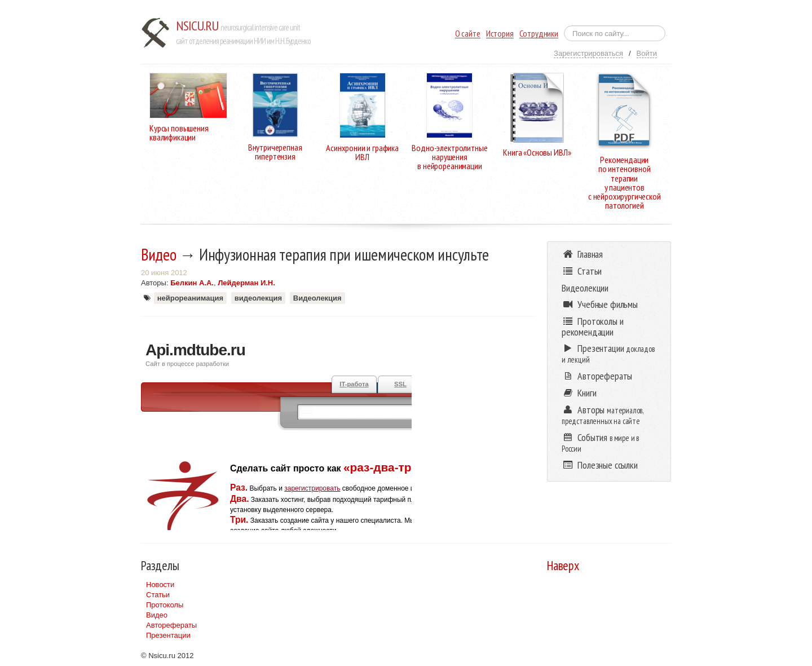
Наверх (563, 565)
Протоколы (165, 605)
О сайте (468, 34)
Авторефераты (171, 625)
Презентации (168, 635)
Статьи (158, 595)
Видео (159, 254)
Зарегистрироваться (588, 53)
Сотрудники (539, 34)
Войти (647, 53)
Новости (160, 585)
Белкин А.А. (192, 283)
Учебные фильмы (600, 304)
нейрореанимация (190, 298)
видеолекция (258, 298)
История (500, 34)
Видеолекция (317, 298)
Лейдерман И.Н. (246, 283)
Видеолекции (585, 288)
